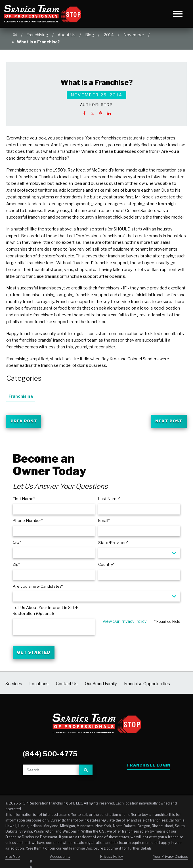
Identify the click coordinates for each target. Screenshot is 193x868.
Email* (104, 522)
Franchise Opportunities (147, 686)
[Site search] (51, 772)
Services (14, 686)
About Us (67, 35)
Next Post (168, 422)
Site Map (13, 859)
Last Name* (109, 500)
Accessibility (60, 859)
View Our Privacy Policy (125, 622)
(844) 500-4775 (50, 756)
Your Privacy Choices (170, 859)
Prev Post (25, 422)
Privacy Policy (112, 859)
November (134, 35)
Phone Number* (28, 522)
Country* (106, 565)
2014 (109, 35)
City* (17, 543)
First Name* (24, 500)
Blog (90, 35)
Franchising (37, 35)
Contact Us (67, 686)
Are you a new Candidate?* (38, 587)
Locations (39, 686)
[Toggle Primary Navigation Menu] (178, 14)
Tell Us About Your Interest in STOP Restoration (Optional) (46, 612)
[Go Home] (15, 35)
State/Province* (113, 544)
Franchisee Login (149, 768)
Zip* (16, 565)
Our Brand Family (101, 686)
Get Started (34, 655)
